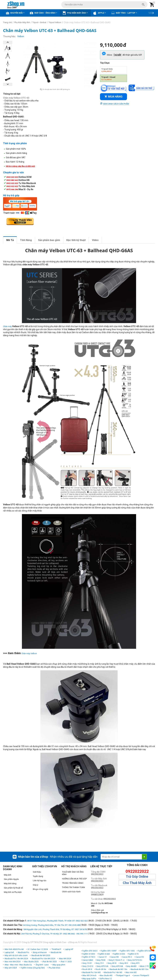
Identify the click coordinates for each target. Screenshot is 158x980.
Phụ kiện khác (54, 968)
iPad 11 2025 (66, 962)
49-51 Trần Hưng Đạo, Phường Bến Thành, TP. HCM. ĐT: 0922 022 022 (57, 921)
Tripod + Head (108, 78)
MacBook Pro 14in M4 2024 (16, 959)
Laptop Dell (9, 952)
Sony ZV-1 (100, 963)
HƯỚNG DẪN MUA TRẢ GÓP (74, 879)
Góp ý (35, 885)
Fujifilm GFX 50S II (90, 951)
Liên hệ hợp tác (40, 881)
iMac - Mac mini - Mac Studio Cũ (18, 965)
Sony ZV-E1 (87, 963)
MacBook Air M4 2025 (41, 956)
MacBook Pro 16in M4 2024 (43, 959)
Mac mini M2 (131, 972)
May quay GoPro (89, 979)
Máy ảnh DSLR (11, 968)
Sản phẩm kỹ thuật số (13, 888)
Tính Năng (26, 240)
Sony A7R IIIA (117, 966)
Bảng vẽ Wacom (40, 952)
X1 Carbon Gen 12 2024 (38, 949)
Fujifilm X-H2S (119, 954)
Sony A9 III (112, 963)
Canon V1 (103, 957)
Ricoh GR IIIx (101, 969)
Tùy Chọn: (105, 63)
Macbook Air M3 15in (140, 969)
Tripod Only (107, 70)
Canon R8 (114, 957)
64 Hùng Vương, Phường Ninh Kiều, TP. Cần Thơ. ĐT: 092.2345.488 (52, 925)
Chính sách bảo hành (71, 892)
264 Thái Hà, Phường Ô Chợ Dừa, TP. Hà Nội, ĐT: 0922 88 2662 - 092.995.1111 (55, 934)
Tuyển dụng (38, 876)
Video (95, 240)
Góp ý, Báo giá (99, 911)
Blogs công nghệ (41, 889)
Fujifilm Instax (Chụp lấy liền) (33, 968)
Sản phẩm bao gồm (49, 240)
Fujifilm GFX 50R (145, 951)
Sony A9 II (124, 963)
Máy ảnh (8, 875)
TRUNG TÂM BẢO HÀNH (73, 883)
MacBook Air (56, 952)
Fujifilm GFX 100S (127, 951)
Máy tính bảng (10, 883)
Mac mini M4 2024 (12, 962)
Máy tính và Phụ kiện (13, 892)
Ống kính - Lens (42, 965)
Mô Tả (10, 240)
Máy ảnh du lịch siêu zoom (16, 956)
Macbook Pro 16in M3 (91, 972)
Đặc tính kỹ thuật (76, 240)
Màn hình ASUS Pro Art (14, 949)
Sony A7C (136, 963)
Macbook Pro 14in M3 (113, 972)
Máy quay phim (59, 965)
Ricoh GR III (87, 969)
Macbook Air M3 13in (118, 969)
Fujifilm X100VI (89, 954)
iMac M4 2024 (65, 959)
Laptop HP (69, 949)
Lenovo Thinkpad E (141, 976)
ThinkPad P (56, 949)
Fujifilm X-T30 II (89, 957)
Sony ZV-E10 (88, 966)
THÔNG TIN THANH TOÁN (73, 887)
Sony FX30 (101, 960)
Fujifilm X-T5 (133, 954)
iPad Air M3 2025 (50, 962)
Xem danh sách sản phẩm (116, 104)
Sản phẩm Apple (11, 879)
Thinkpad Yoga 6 (123, 976)
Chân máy (7, 326)
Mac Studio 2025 (31, 962)
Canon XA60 (88, 960)
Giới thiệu (37, 872)
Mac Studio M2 (106, 976)
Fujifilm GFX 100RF (109, 951)
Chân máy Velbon (29, 653)
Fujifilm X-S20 (104, 954)
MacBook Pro (23, 952)
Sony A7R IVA (102, 966)
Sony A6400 (131, 966)
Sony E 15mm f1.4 (116, 960)
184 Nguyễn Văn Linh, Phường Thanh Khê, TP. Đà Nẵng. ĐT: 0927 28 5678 (55, 929)
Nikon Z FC (144, 966)
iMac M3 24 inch (89, 976)
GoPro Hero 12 (106, 979)
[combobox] (104, 5)
